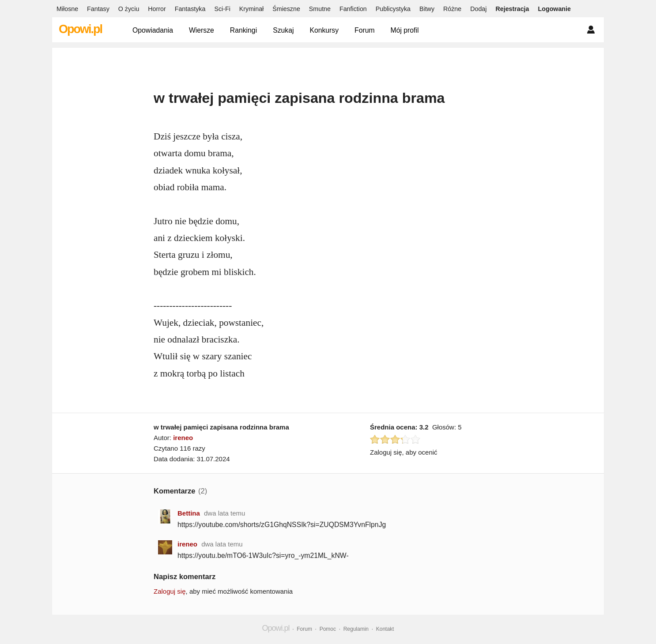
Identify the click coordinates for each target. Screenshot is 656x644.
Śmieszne (286, 9)
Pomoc (328, 629)
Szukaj (283, 30)
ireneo (183, 438)
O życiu (129, 9)
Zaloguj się (170, 591)
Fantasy (98, 9)
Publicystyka (393, 9)
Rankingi (243, 30)
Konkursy (324, 30)
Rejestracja (512, 9)
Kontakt (385, 629)
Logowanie (554, 9)
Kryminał (251, 9)
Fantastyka (190, 9)
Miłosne (67, 9)
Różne (452, 9)
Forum (365, 30)
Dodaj (478, 9)
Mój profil (405, 30)
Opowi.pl (80, 29)
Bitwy (427, 9)
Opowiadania (153, 30)
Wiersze (202, 30)
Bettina (189, 513)
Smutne (320, 9)
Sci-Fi (222, 9)
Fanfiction (353, 9)
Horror (157, 9)
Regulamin (356, 629)
